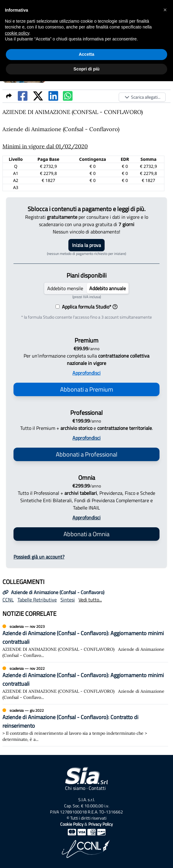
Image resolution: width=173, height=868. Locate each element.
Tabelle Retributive (37, 600)
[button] (165, 10)
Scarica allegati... (142, 97)
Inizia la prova (87, 245)
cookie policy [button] (17, 33)
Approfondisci (87, 373)
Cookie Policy (72, 824)
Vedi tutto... (90, 600)
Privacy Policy (101, 824)
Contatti (97, 788)
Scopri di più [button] (87, 69)
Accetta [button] (87, 54)
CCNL (8, 600)
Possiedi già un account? (39, 557)
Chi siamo (75, 788)
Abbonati (87, 389)
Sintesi (68, 600)
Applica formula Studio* (88, 307)
